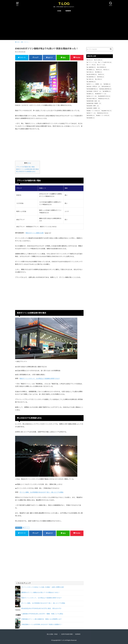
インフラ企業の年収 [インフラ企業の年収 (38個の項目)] (106, 62)
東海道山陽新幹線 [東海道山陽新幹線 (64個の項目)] (106, 89)
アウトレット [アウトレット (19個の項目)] (92, 62)
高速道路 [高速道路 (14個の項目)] (91, 118)
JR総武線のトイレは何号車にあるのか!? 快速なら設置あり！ (42, 624)
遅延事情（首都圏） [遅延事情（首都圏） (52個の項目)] (94, 108)
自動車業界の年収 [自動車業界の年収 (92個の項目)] (105, 96)
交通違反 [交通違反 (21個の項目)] (91, 70)
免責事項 (68, 11)
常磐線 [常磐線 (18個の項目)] (108, 84)
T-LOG (64, 4)
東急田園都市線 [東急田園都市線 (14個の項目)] (93, 89)
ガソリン (19, 528)
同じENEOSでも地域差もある (26, 172)
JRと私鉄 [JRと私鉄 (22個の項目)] (99, 60)
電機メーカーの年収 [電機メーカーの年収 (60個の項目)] (103, 116)
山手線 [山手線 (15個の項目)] (99, 79)
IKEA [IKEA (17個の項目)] (90, 60)
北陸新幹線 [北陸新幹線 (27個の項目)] (92, 77)
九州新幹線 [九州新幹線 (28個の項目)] (102, 67)
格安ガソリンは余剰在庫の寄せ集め (28, 169)
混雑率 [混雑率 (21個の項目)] (91, 94)
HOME (59, 11)
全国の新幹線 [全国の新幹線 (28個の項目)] (92, 74)
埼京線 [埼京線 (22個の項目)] (101, 77)
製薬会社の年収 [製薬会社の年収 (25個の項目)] (104, 99)
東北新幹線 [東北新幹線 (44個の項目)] (107, 87)
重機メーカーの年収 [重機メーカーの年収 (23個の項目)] (94, 111)
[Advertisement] (64, 27)
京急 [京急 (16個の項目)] (100, 70)
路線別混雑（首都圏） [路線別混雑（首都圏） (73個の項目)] (94, 103)
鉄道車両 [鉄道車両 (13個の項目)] (91, 116)
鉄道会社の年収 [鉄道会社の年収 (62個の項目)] (103, 113)
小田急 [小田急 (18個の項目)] (91, 79)
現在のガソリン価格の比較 (35, 233)
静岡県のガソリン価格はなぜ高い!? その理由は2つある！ (41, 592)
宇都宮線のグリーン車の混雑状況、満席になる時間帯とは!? (41, 619)
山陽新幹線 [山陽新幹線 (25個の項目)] (92, 82)
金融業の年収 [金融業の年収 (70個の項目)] (107, 111)
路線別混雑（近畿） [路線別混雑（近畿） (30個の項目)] (94, 101)
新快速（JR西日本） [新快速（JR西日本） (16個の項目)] (94, 87)
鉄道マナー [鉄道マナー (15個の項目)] (92, 113)
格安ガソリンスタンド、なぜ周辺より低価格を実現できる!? (40, 379)
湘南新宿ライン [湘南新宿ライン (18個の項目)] (101, 94)
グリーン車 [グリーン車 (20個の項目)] (92, 65)
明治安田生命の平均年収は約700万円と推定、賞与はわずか (41, 608)
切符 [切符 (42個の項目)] (102, 74)
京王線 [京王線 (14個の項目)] (91, 72)
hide (29, 163)
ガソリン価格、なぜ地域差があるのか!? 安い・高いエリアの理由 (42, 492)
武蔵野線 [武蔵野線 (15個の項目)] (107, 91)
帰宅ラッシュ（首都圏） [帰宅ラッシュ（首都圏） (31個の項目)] (95, 84)
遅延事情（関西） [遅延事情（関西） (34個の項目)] (93, 106)
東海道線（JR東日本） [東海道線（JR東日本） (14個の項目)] (95, 91)
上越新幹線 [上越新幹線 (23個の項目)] (92, 67)
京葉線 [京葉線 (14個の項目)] (99, 72)
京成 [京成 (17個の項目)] (107, 70)
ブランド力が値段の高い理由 (25, 167)
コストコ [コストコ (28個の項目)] (102, 65)
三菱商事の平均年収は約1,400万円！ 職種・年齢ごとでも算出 (42, 614)
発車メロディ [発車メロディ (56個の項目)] (92, 96)
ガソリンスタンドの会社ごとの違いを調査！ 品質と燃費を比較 (43, 587)
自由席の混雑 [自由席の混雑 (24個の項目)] (92, 99)
